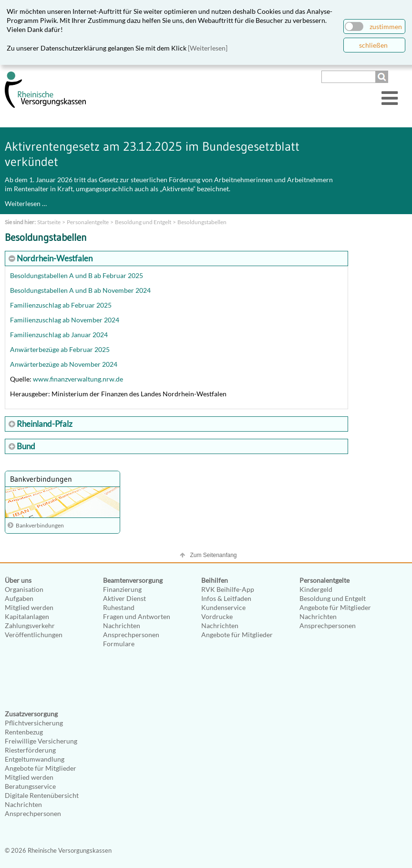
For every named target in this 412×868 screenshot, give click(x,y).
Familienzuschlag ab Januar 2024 (59, 335)
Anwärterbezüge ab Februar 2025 (60, 349)
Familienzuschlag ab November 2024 (65, 320)
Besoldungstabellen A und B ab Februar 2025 (77, 275)
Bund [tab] (25, 446)
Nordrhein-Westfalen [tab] (54, 258)
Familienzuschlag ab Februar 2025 (61, 305)
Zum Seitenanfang (213, 555)
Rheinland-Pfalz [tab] (44, 424)
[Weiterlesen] (208, 48)
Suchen (383, 77)
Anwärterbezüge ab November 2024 (64, 364)
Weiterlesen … (26, 203)
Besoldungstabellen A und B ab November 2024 (80, 290)
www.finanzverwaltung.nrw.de (78, 379)
